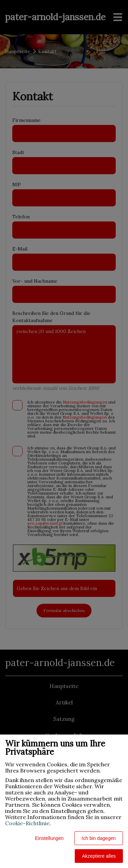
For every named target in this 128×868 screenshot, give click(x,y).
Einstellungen (49, 838)
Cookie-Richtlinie (27, 823)
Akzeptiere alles (99, 856)
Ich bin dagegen (99, 838)
